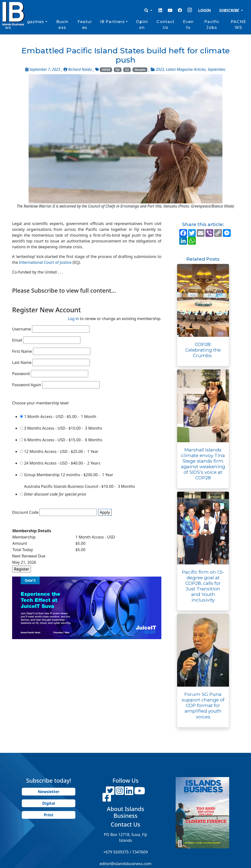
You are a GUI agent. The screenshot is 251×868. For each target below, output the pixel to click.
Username (22, 329)
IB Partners (112, 22)
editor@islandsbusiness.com (125, 864)
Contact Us (165, 25)
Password (21, 374)
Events (188, 25)
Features (85, 25)
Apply (105, 512)
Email (17, 340)
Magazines (32, 22)
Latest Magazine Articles (186, 69)
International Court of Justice (45, 262)
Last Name (22, 362)
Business (62, 25)
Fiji (118, 70)
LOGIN (204, 10)
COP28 (106, 70)
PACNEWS (239, 25)
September (216, 69)
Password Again (27, 385)
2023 (160, 69)
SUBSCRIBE (230, 10)
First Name (22, 351)
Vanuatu (140, 70)
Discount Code (25, 512)
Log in (73, 319)
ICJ (127, 70)
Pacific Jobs (212, 25)
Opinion (142, 25)
